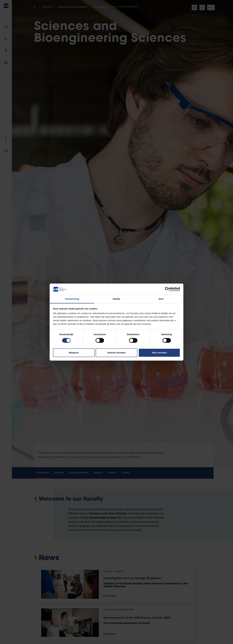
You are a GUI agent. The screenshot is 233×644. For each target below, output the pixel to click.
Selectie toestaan (117, 353)
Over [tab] (161, 299)
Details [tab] (116, 299)
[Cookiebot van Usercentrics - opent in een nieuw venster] (167, 289)
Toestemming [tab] (72, 299)
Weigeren (74, 353)
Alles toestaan (159, 353)
